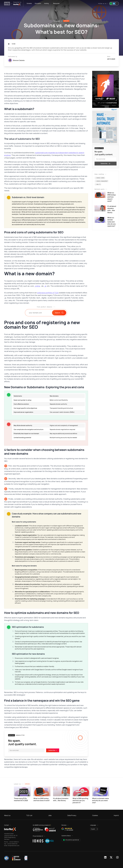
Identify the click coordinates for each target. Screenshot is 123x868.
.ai (45, 286)
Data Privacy (72, 815)
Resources (56, 3)
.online (37, 286)
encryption (38, 3)
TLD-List (29, 815)
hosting (46, 3)
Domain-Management (102, 181)
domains (29, 3)
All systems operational (71, 840)
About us (7, 815)
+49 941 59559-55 (12, 844)
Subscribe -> (53, 750)
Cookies (95, 815)
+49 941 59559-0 (14, 842)
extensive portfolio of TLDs (48, 293)
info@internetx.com (13, 846)
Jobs (50, 815)
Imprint (116, 815)
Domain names (100, 178)
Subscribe (106, 164)
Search (59, 313)
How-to (98, 184)
